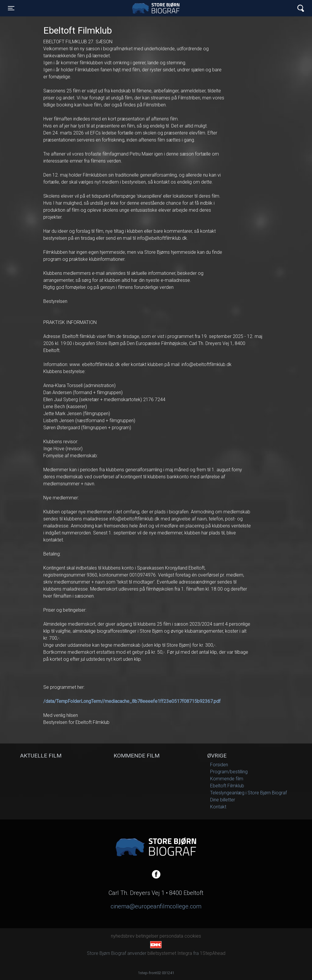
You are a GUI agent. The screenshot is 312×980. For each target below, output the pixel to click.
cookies (193, 936)
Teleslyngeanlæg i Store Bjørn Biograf (248, 793)
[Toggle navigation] (11, 8)
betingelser (147, 936)
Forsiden (219, 765)
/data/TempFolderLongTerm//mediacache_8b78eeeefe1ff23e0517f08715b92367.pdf (132, 701)
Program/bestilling (229, 772)
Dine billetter (223, 800)
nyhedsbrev (123, 936)
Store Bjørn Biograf (157, 8)
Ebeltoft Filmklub (227, 786)
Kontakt (218, 807)
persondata (171, 936)
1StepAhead (213, 953)
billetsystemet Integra (170, 953)
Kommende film (227, 779)
